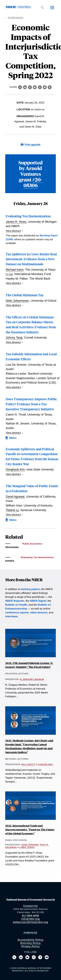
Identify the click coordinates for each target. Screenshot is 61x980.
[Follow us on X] (14, 957)
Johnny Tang (14, 337)
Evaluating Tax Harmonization (28, 216)
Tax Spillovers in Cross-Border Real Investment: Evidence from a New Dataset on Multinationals (31, 259)
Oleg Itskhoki (30, 845)
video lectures (39, 612)
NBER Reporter (15, 601)
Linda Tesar (27, 847)
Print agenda (32, 144)
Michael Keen (15, 270)
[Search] (42, 7)
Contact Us (30, 906)
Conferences (16, 17)
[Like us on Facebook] (40, 957)
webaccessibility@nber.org (30, 922)
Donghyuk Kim (15, 469)
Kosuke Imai (46, 764)
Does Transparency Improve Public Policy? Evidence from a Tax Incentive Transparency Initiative (31, 404)
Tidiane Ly (12, 510)
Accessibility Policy (30, 940)
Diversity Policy (31, 943)
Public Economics (32, 544)
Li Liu (9, 274)
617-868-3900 (30, 916)
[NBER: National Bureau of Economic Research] (19, 7)
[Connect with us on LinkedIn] (21, 957)
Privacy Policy (31, 946)
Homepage (30, 933)
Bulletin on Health (16, 605)
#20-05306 (33, 182)
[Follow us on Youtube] (47, 957)
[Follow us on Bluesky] (27, 957)
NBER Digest (38, 601)
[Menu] (52, 7)
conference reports (17, 612)
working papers (30, 589)
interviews (11, 616)
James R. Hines (16, 222)
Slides (13, 438)
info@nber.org (30, 919)
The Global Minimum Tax (25, 295)
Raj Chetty (28, 764)
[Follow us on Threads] (34, 957)
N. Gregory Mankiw (32, 679)
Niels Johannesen (17, 301)
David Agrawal (15, 496)
